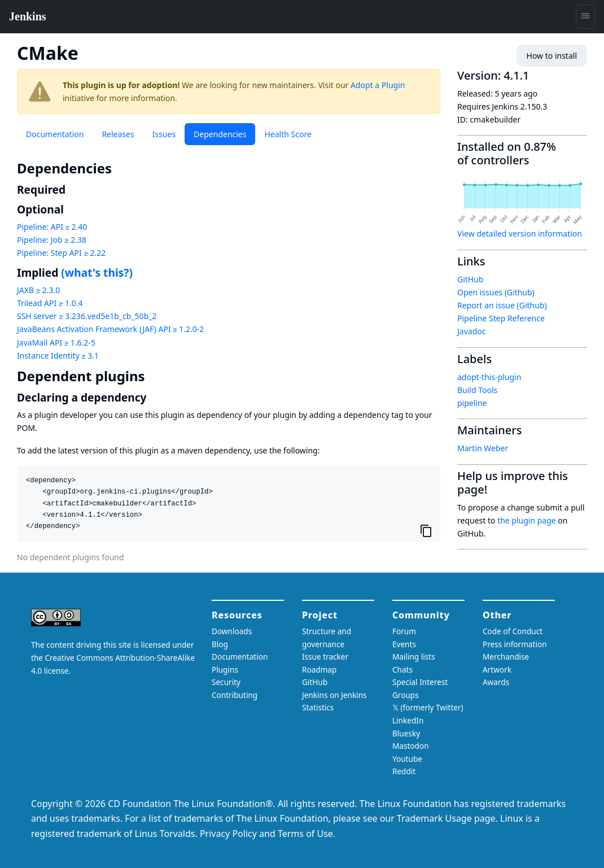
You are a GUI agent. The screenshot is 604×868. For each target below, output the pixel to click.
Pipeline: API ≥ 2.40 (52, 227)
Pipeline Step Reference (501, 318)
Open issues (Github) (496, 292)
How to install (552, 56)
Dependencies (220, 134)
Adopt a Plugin (378, 85)
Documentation (55, 134)
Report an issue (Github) (502, 305)
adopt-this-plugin (489, 377)
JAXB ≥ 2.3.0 (38, 290)
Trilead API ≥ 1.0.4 (50, 303)
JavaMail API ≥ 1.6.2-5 (56, 343)
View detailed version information (520, 234)
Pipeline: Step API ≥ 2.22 (61, 253)
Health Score (288, 134)
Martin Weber (483, 448)
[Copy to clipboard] (426, 530)
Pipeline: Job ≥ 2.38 (52, 240)
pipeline (472, 403)
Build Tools (477, 390)
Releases (118, 134)
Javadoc (471, 331)
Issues (164, 134)
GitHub (470, 279)
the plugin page (527, 520)
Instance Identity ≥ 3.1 (58, 356)
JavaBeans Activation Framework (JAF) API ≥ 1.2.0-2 (110, 329)
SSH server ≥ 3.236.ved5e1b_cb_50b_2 (87, 316)
